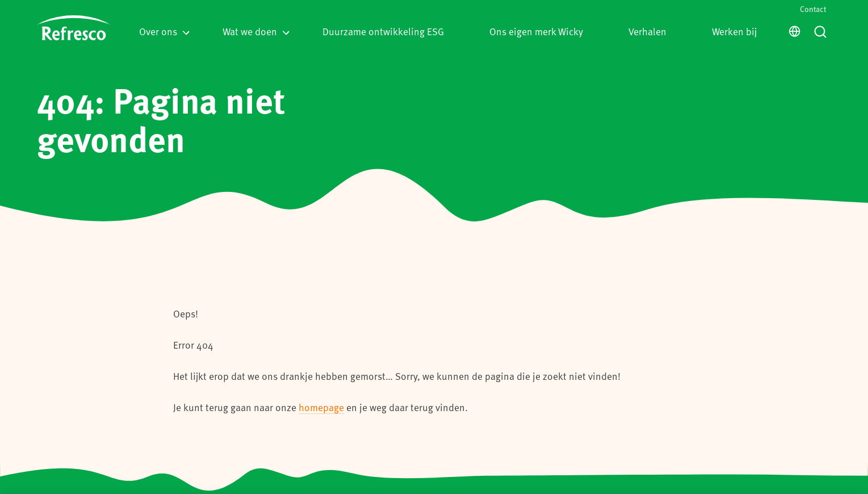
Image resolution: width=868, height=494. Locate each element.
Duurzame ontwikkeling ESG (383, 31)
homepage (321, 407)
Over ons (164, 31)
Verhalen (647, 31)
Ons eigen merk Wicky (536, 31)
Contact (813, 9)
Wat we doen (256, 31)
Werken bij (734, 31)
